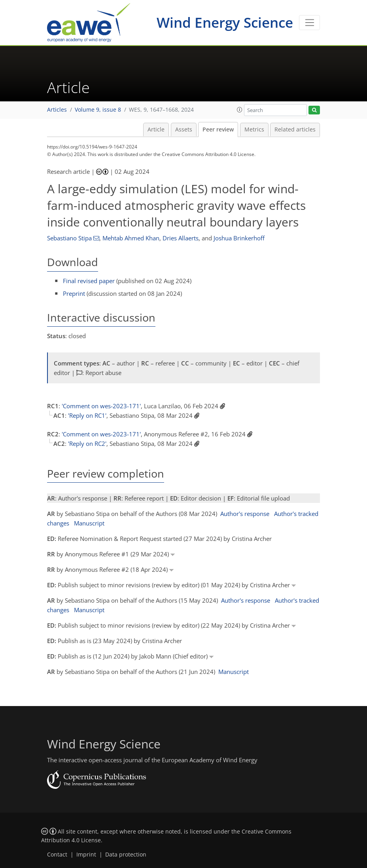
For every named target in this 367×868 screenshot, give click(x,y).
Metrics (254, 129)
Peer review (218, 129)
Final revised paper (89, 281)
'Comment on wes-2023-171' (101, 406)
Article (156, 129)
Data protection (126, 855)
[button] (240, 110)
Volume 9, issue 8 (98, 110)
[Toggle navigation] (309, 23)
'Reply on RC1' (87, 415)
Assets (184, 129)
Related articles (295, 129)
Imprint (86, 855)
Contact (57, 855)
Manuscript (89, 523)
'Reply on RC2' (87, 444)
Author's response (245, 514)
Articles (57, 110)
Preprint (74, 293)
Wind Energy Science (225, 22)
